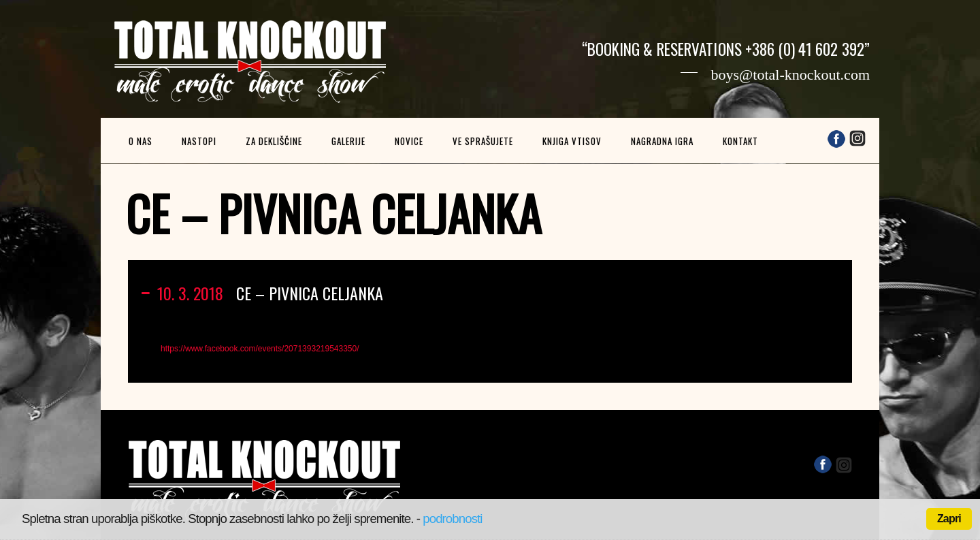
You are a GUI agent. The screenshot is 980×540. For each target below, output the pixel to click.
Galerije (348, 141)
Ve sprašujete (483, 141)
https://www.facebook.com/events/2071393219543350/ (260, 349)
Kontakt (740, 141)
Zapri (949, 519)
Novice (409, 141)
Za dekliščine (274, 141)
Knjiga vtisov (572, 141)
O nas (141, 141)
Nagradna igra (662, 141)
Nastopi (199, 141)
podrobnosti (452, 519)
